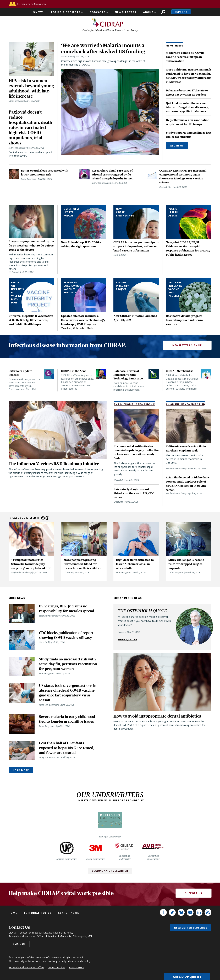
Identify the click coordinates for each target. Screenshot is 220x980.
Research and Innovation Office (26, 968)
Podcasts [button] (98, 12)
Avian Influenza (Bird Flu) (185, 405)
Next (47, 519)
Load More (21, 771)
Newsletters (126, 12)
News (40, 12)
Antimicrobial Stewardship (134, 405)
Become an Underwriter (110, 872)
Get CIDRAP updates (187, 977)
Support (181, 12)
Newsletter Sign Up (187, 346)
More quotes (128, 640)
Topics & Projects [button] (66, 12)
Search (163, 12)
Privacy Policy (77, 968)
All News (177, 146)
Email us (19, 945)
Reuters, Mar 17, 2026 (129, 633)
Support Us (194, 894)
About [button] (148, 12)
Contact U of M (56, 968)
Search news (69, 914)
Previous (43, 519)
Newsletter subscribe (191, 928)
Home (13, 914)
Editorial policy (38, 914)
